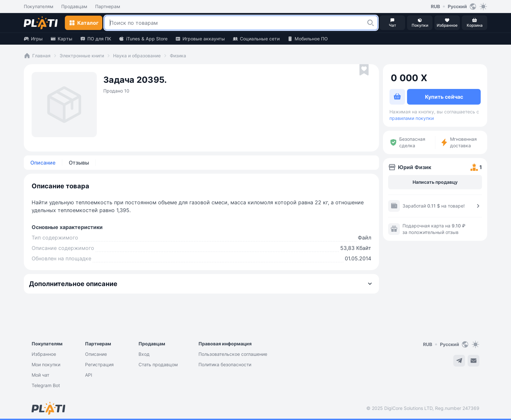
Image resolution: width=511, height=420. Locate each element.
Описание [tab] (43, 163)
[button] (371, 23)
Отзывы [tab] (79, 163)
